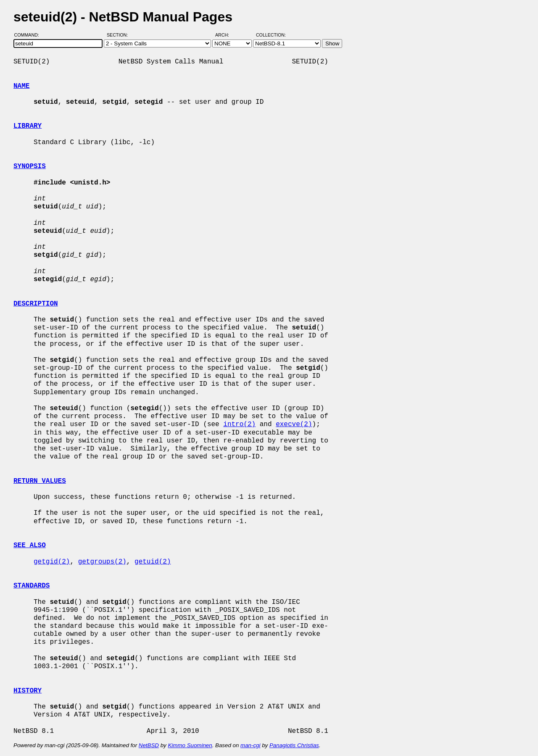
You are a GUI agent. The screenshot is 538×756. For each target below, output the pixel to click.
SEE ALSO (30, 545)
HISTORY (28, 691)
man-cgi (250, 745)
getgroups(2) (102, 562)
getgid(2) (52, 562)
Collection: (271, 35)
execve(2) (294, 424)
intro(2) (239, 424)
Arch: (226, 35)
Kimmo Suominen (190, 745)
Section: (119, 35)
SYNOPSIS (30, 166)
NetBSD (149, 745)
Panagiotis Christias (294, 745)
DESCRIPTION (36, 304)
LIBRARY (28, 126)
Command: (29, 35)
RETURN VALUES (40, 481)
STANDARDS (32, 586)
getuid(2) (153, 562)
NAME (21, 86)
